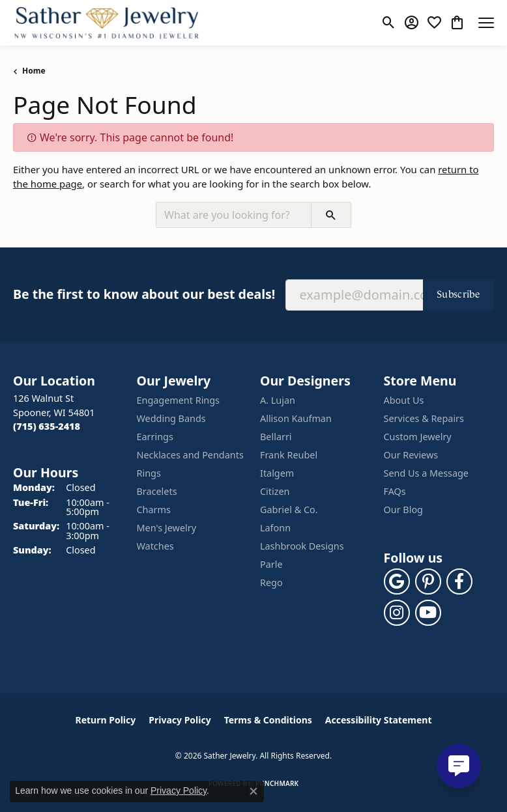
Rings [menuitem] (149, 473)
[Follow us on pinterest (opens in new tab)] (428, 581)
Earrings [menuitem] (155, 437)
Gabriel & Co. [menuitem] (289, 510)
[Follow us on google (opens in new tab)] (397, 581)
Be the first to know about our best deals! (144, 294)
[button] (389, 23)
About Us (404, 400)
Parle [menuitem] (271, 564)
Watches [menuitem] (155, 546)
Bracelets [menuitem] (157, 491)
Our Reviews (411, 455)
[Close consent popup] (254, 791)
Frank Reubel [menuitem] (289, 455)
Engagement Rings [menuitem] (179, 400)
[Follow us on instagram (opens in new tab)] (397, 613)
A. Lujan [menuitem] (278, 400)
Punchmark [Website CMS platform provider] (277, 783)
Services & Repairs (424, 418)
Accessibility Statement (379, 720)
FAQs (395, 491)
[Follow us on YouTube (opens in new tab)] (428, 613)
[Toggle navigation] (486, 23)
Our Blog (403, 510)
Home (34, 71)
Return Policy (106, 720)
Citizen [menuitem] (275, 491)
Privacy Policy (180, 720)
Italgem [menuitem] (277, 473)
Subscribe (458, 294)
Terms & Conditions (268, 720)
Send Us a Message (426, 473)
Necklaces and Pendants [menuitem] (190, 455)
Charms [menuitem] (154, 510)
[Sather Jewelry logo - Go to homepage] (107, 23)
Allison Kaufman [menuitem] (296, 418)
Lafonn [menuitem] (275, 528)
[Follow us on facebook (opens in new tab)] (459, 581)
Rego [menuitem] (271, 582)
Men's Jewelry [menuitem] (167, 528)
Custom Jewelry (418, 437)
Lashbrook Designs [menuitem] (302, 546)
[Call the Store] (47, 426)
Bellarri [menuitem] (276, 437)
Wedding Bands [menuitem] (171, 418)
